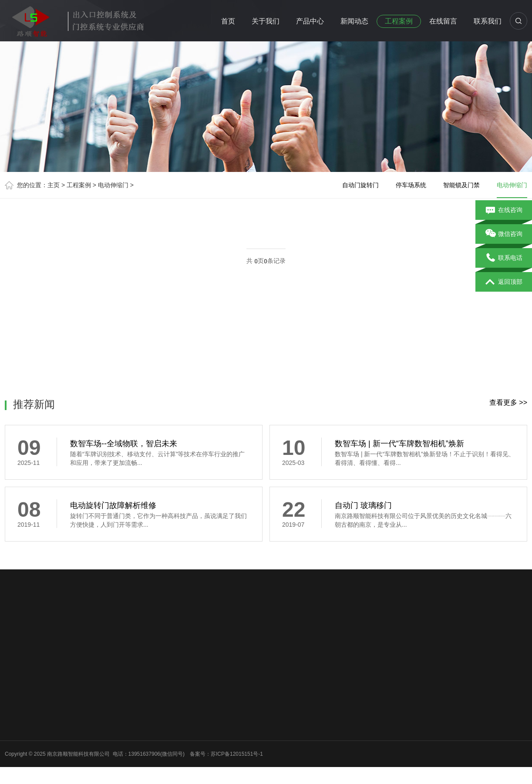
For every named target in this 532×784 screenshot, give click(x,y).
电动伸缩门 (113, 185)
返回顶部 (504, 282)
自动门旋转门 (360, 185)
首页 (228, 21)
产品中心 (310, 21)
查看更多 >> (508, 402)
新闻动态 (354, 21)
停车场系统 (411, 185)
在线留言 (443, 21)
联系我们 (488, 21)
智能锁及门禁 (461, 185)
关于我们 (266, 21)
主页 (54, 185)
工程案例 (399, 21)
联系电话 (504, 258)
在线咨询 (504, 210)
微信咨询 (504, 234)
